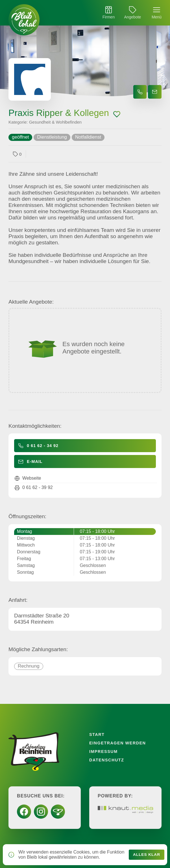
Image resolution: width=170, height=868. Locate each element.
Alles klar (147, 855)
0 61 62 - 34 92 (43, 446)
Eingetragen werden (118, 743)
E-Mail (35, 461)
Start (97, 734)
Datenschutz (107, 760)
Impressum (103, 751)
